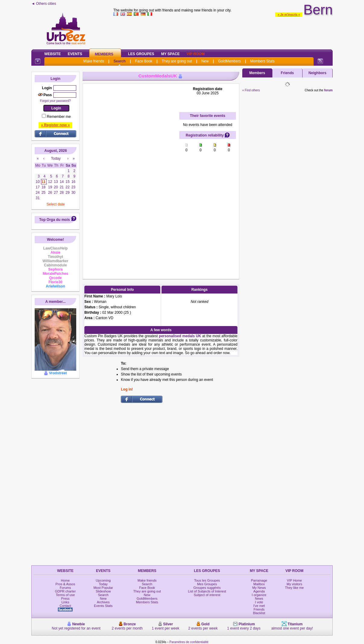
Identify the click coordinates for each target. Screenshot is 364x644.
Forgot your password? (55, 101)
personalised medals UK (180, 336)
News (259, 598)
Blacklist (259, 613)
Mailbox (259, 584)
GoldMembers (229, 61)
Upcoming (103, 580)
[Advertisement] (223, 31)
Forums (65, 588)
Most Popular (103, 588)
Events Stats (103, 606)
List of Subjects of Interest (207, 591)
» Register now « (55, 125)
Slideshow (103, 591)
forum (328, 90)
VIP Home (294, 580)
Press (65, 598)
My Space (171, 54)
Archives (103, 602)
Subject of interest (207, 595)
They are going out (177, 61)
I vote (259, 602)
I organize (259, 595)
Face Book (144, 61)
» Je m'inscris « (289, 15)
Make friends (94, 61)
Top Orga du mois (55, 220)
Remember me (59, 117)
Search (120, 61)
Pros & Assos (65, 584)
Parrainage (259, 580)
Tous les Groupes (207, 580)
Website (53, 54)
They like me (294, 588)
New (205, 61)
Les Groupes (141, 54)
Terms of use (65, 595)
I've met (259, 606)
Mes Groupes (207, 584)
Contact (65, 606)
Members (104, 54)
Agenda (259, 591)
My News (259, 588)
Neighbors (317, 73)
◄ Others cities (44, 4)
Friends (287, 73)
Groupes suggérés (207, 588)
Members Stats (263, 61)
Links (65, 602)
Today (103, 584)
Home (65, 580)
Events (75, 54)
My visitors (294, 584)
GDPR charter (65, 591)
